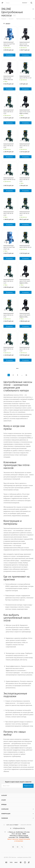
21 (26, 375)
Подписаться (28, 786)
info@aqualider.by (19, 828)
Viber (22, 847)
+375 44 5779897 (12, 825)
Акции (4, 800)
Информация (6, 814)
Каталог (4, 795)
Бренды (4, 805)
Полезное (5, 818)
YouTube (18, 847)
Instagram (13, 847)
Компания (5, 809)
